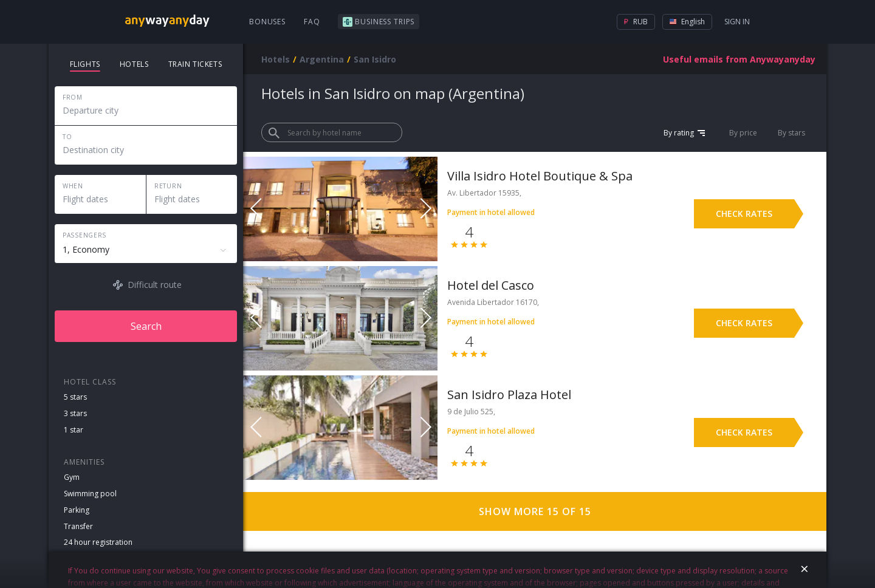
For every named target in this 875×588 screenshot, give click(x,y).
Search (146, 326)
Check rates (744, 214)
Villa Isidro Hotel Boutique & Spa (540, 176)
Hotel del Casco (491, 285)
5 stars (75, 397)
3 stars (75, 413)
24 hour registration (98, 542)
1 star (74, 430)
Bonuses (267, 22)
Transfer (78, 526)
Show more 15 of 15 (535, 511)
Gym (72, 477)
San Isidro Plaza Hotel (509, 395)
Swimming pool (90, 494)
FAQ (312, 22)
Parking (77, 510)
